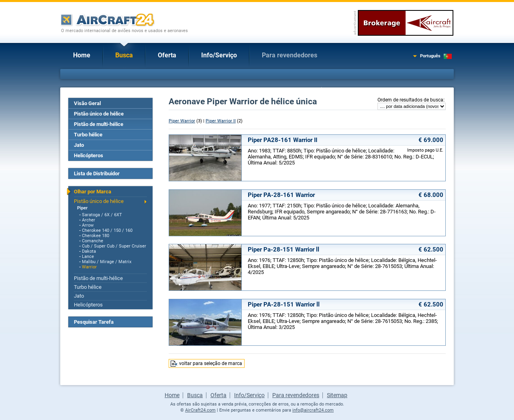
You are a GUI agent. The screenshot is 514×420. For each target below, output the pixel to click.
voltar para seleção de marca (211, 363)
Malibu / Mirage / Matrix (107, 262)
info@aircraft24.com (313, 410)
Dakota (89, 251)
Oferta (167, 55)
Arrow (88, 225)
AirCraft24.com (200, 410)
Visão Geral (87, 103)
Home (82, 55)
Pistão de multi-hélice (99, 124)
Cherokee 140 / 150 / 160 (107, 230)
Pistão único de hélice (99, 114)
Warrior (89, 267)
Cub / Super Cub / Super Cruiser (114, 246)
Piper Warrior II (221, 121)
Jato (79, 145)
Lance (88, 257)
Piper (82, 208)
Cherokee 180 (96, 236)
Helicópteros (89, 155)
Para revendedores (290, 55)
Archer (89, 220)
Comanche (93, 241)
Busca (124, 55)
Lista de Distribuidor (97, 173)
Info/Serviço (219, 55)
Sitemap (337, 395)
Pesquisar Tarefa (94, 322)
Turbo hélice (88, 135)
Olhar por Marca (93, 192)
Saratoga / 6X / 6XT (102, 215)
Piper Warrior (182, 121)
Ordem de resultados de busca (410, 100)
